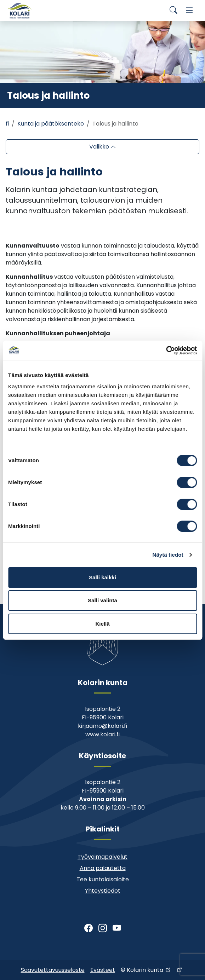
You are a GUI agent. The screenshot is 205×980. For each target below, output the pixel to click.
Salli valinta (102, 600)
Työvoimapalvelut (102, 857)
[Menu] (189, 11)
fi (7, 124)
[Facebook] (89, 928)
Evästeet (103, 970)
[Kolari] (20, 11)
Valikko (100, 147)
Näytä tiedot (168, 555)
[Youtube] (117, 928)
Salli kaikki (102, 577)
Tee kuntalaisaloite (103, 879)
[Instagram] (103, 928)
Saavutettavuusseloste (53, 970)
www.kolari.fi (102, 734)
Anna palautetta (103, 868)
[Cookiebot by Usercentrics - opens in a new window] (166, 350)
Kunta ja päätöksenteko (51, 124)
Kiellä (102, 624)
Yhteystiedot (103, 891)
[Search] (173, 11)
